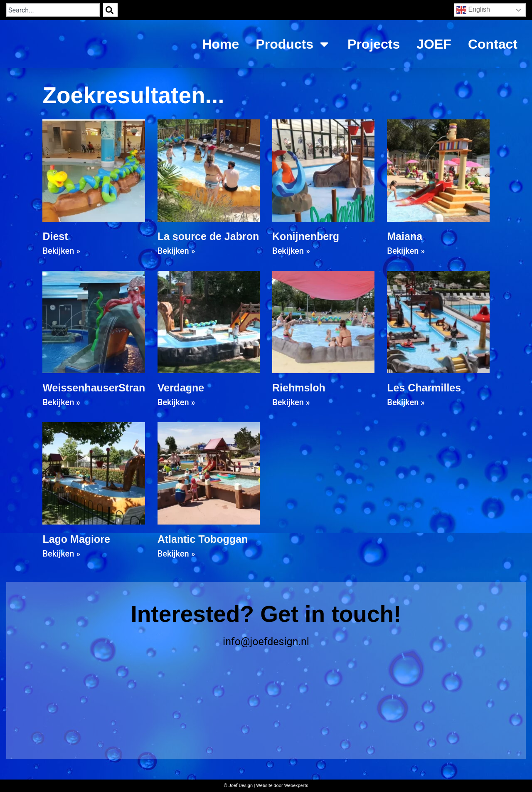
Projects (374, 44)
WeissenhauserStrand (97, 388)
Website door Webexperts (282, 786)
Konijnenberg (306, 236)
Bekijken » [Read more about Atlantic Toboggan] (176, 554)
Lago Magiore (76, 539)
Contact (493, 44)
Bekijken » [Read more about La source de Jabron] (176, 251)
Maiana (405, 236)
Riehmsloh (299, 388)
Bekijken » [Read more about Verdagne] (176, 402)
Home (220, 44)
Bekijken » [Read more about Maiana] (406, 251)
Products (293, 44)
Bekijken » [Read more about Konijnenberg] (291, 251)
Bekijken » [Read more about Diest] (61, 251)
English (473, 10)
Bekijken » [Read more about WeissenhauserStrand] (61, 402)
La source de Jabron (208, 236)
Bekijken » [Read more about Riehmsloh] (291, 402)
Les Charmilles (424, 388)
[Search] (110, 10)
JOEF (434, 44)
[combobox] (53, 10)
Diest (55, 236)
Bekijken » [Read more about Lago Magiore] (61, 554)
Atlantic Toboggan (203, 539)
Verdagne (181, 388)
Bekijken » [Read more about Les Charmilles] (406, 402)
